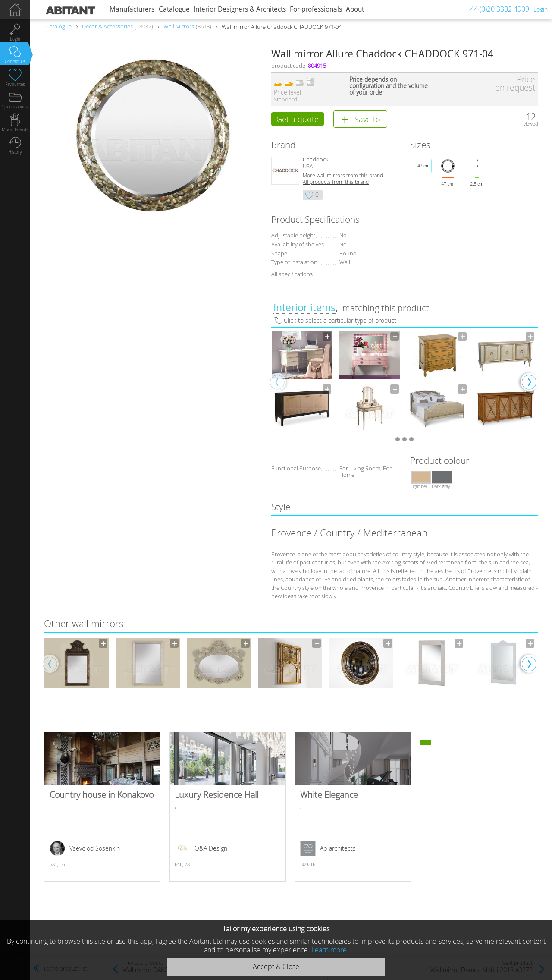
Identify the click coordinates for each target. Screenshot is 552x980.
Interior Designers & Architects (240, 9)
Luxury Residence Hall (228, 808)
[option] (302, 383)
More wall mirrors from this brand (343, 177)
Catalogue (174, 9)
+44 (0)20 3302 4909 (498, 9)
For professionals (316, 9)
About (355, 9)
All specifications (292, 275)
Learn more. (330, 950)
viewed (531, 124)
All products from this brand (336, 183)
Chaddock (315, 161)
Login (541, 9)
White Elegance (353, 808)
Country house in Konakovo (102, 808)
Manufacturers (132, 9)
